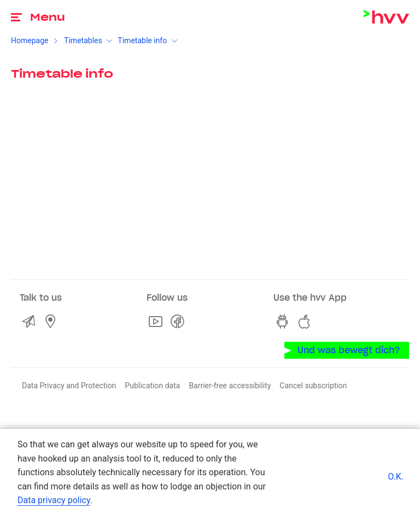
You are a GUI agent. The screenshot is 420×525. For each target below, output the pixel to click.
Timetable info (142, 40)
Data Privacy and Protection (69, 386)
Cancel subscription (313, 386)
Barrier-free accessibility (230, 386)
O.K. (396, 477)
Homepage (30, 40)
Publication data (152, 386)
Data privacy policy (54, 500)
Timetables (83, 40)
